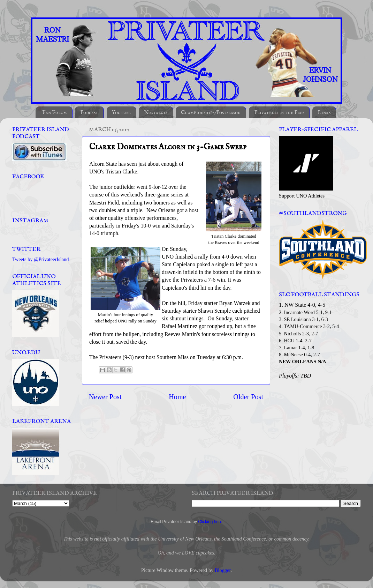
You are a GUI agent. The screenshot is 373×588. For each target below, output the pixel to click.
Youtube (121, 113)
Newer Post (105, 397)
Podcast (89, 113)
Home (177, 397)
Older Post (248, 397)
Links (324, 113)
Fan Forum (55, 113)
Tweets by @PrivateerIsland (41, 259)
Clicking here (210, 522)
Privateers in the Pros (279, 113)
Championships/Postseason (211, 113)
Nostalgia (156, 113)
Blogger (223, 570)
